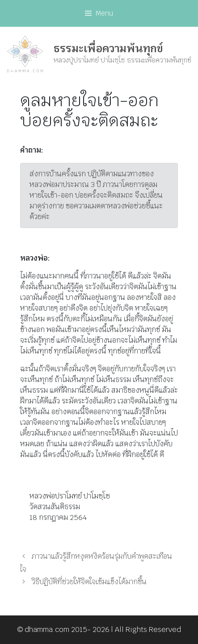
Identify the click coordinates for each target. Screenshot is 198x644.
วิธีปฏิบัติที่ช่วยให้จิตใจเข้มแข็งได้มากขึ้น (89, 582)
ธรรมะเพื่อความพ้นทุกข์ (108, 48)
